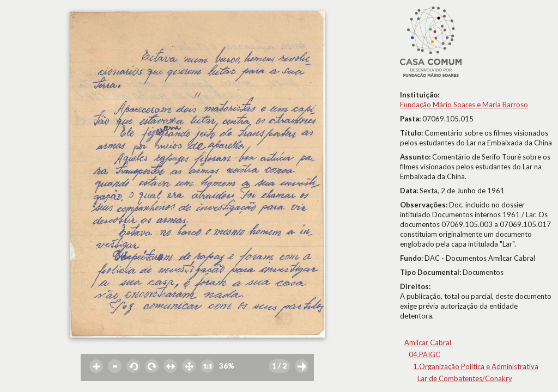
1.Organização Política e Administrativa (476, 366)
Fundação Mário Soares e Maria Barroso (464, 105)
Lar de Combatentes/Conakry (465, 378)
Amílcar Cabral (428, 342)
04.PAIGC (424, 354)
